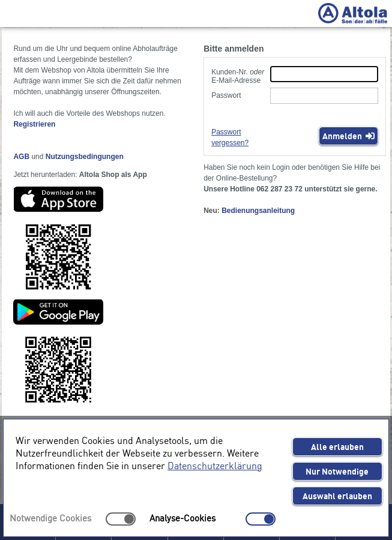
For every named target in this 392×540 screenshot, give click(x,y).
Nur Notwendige (337, 471)
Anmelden (348, 136)
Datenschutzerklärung (215, 465)
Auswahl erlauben (337, 496)
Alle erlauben (337, 446)
